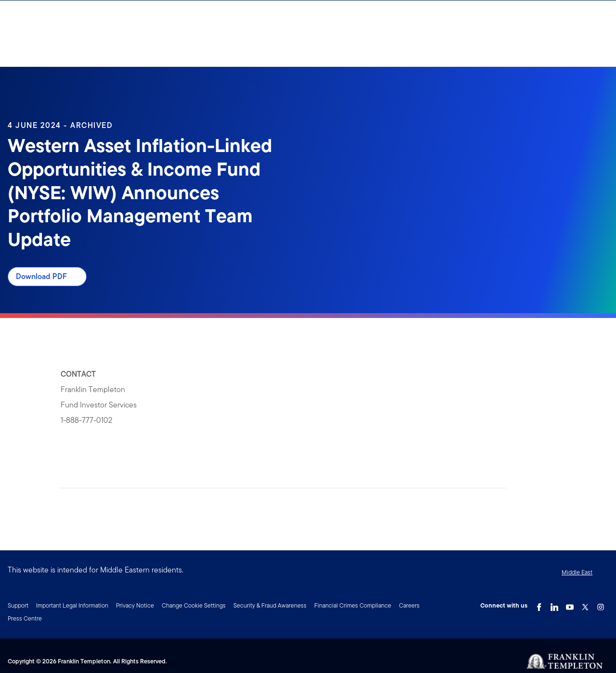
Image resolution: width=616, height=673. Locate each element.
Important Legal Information (72, 605)
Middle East (577, 572)
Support (18, 605)
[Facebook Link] (539, 605)
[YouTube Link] (570, 605)
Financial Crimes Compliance (353, 605)
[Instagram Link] (601, 605)
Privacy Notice (135, 605)
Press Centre (25, 618)
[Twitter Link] (585, 605)
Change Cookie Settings (194, 605)
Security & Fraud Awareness (270, 605)
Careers (409, 605)
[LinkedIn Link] (554, 605)
